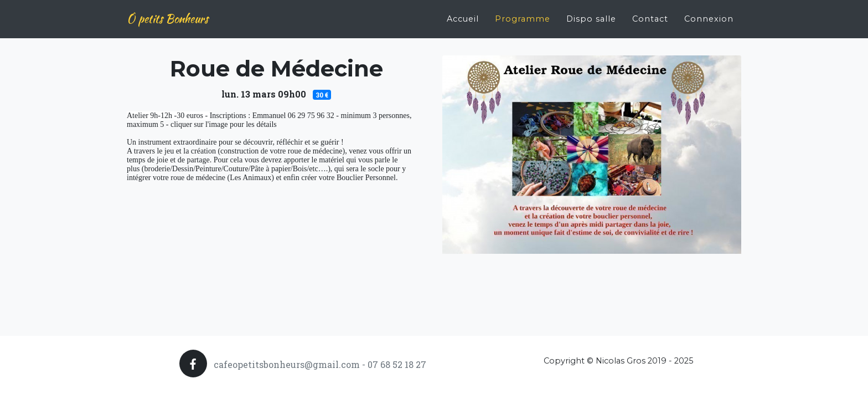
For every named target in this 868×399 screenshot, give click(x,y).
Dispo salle (591, 14)
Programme (523, 14)
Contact (650, 14)
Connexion (709, 14)
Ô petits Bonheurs (167, 15)
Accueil (463, 14)
